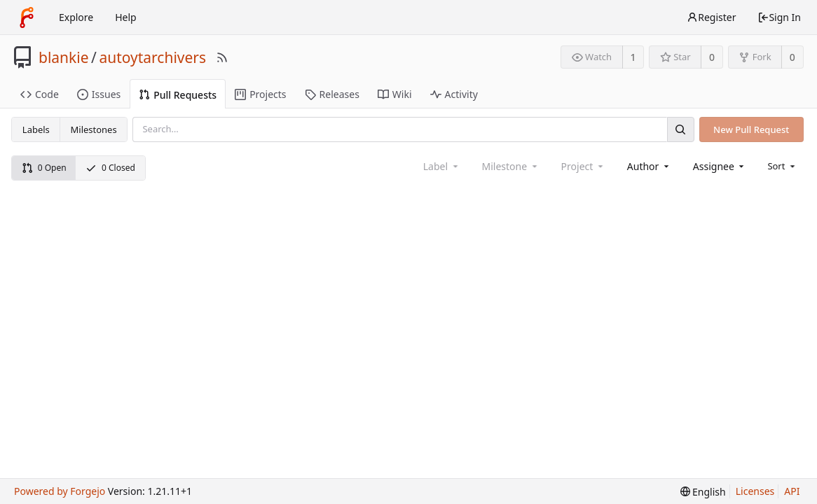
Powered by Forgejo (60, 491)
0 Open (44, 168)
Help (126, 17)
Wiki (395, 94)
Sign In (779, 17)
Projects (260, 94)
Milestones (94, 129)
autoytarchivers (152, 57)
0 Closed (110, 168)
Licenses (755, 491)
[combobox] (649, 166)
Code (40, 94)
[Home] (27, 17)
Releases (332, 94)
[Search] (680, 129)
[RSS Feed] (222, 57)
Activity (454, 94)
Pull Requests (178, 95)
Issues (99, 94)
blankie (64, 57)
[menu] (782, 166)
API (792, 491)
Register (711, 17)
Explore (76, 17)
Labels (36, 129)
